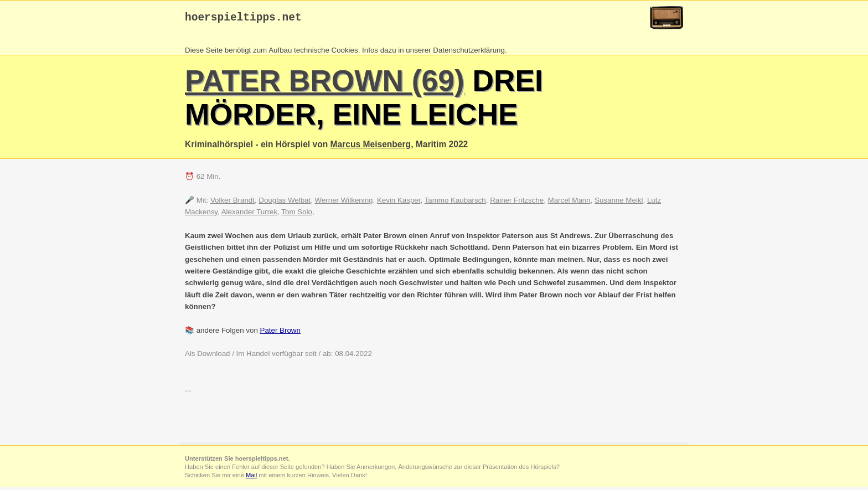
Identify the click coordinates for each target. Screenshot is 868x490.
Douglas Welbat (285, 203)
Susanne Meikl (619, 203)
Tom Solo (297, 215)
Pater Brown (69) (325, 83)
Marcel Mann (569, 203)
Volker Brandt (232, 203)
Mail (251, 478)
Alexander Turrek (250, 215)
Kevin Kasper (399, 203)
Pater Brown (280, 333)
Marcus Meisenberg (371, 147)
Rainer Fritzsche (517, 203)
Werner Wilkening (344, 203)
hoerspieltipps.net (243, 19)
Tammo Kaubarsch (455, 203)
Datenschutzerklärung (469, 53)
